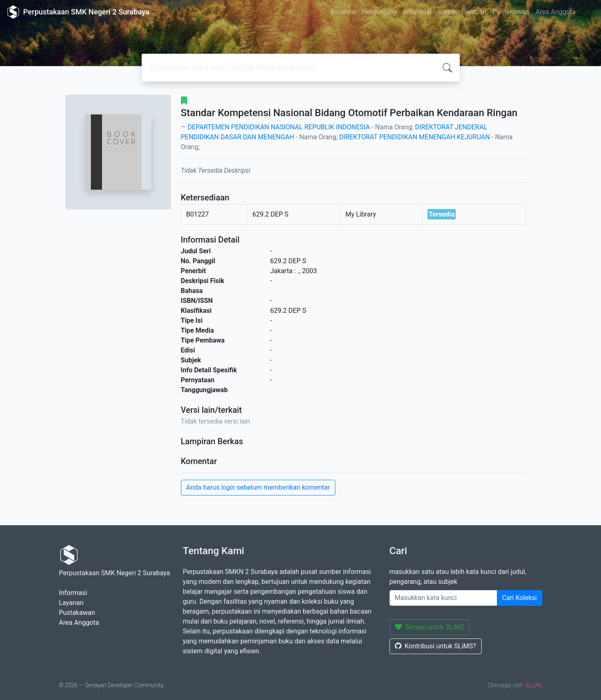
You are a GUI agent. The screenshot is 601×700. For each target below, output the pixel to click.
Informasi (417, 12)
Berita (447, 12)
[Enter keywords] (443, 598)
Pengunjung (379, 12)
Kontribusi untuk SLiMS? (436, 646)
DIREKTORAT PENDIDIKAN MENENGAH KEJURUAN (415, 137)
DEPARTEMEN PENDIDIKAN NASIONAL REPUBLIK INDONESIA (279, 127)
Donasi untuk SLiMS (430, 627)
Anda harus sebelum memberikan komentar (258, 487)
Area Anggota (556, 12)
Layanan (71, 603)
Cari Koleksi (520, 598)
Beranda (343, 12)
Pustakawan (511, 12)
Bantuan (474, 12)
